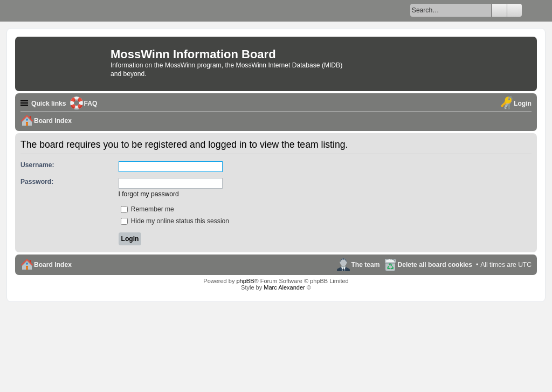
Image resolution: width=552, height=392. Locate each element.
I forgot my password (149, 194)
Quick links (49, 104)
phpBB (245, 281)
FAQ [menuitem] (91, 104)
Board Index (53, 265)
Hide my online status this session (175, 221)
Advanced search (515, 10)
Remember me (147, 209)
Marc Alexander (284, 287)
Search (499, 10)
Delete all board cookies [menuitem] (435, 265)
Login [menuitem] (523, 104)
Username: (37, 165)
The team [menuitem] (365, 265)
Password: (37, 182)
